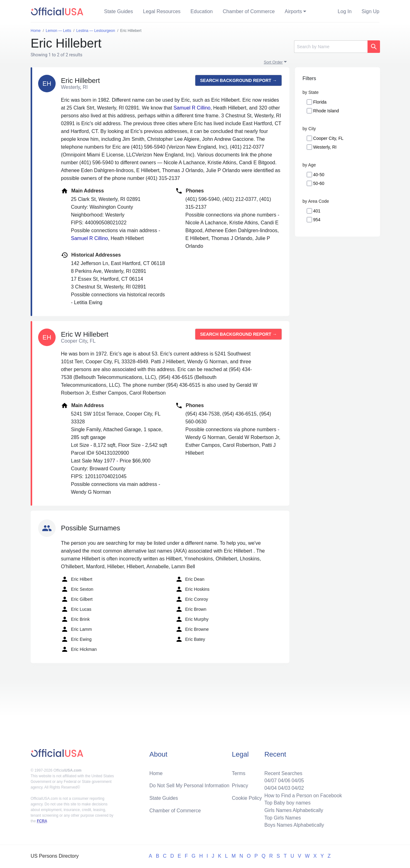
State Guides (119, 11)
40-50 (319, 175)
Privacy (240, 785)
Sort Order (273, 62)
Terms (239, 772)
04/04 (270, 787)
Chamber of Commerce (249, 11)
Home (156, 772)
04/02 (297, 787)
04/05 (297, 780)
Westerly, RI (325, 147)
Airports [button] (293, 11)
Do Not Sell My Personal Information (190, 785)
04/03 (283, 787)
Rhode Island (326, 111)
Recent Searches (283, 772)
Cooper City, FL (328, 138)
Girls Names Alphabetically (293, 810)
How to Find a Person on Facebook (303, 795)
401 (317, 211)
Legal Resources (162, 11)
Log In (345, 11)
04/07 (270, 780)
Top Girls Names (282, 817)
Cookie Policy (247, 797)
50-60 (319, 183)
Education (202, 11)
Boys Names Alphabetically (294, 825)
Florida (320, 102)
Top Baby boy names (287, 802)
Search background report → (238, 80)
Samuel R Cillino (192, 108)
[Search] (331, 47)
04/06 (283, 780)
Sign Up (370, 11)
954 (317, 220)
